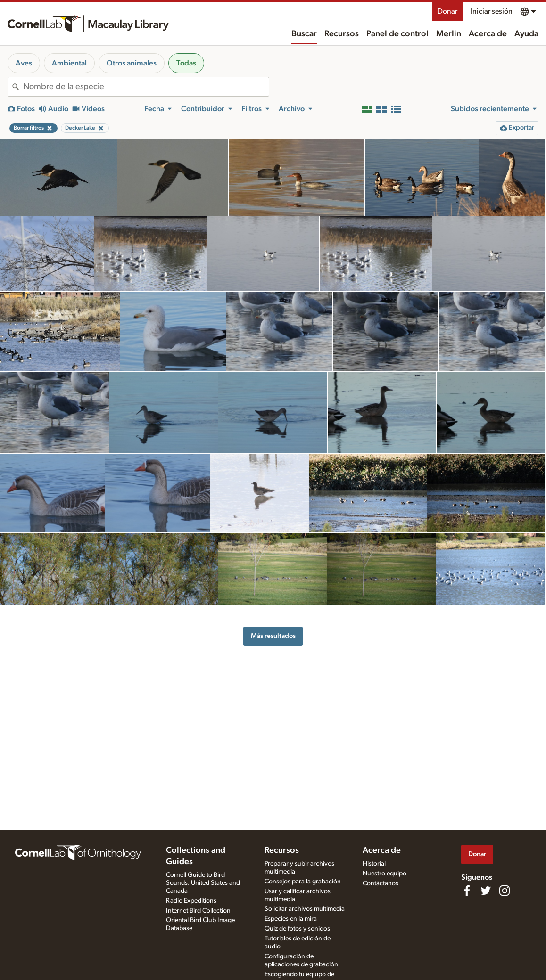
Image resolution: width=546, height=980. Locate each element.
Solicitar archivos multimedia (305, 909)
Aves (24, 63)
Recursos (342, 34)
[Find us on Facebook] (467, 890)
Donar (447, 11)
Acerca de (488, 34)
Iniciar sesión (492, 11)
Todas (186, 63)
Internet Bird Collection (198, 911)
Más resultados (273, 636)
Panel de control (397, 34)
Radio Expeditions (191, 901)
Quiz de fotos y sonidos (297, 929)
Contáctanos (381, 883)
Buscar (304, 34)
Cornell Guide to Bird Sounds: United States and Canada (203, 883)
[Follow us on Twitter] (486, 890)
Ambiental (69, 63)
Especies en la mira (291, 919)
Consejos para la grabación (303, 882)
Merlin (449, 34)
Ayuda (526, 34)
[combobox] (146, 87)
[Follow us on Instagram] (505, 890)
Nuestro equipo (385, 874)
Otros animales (132, 63)
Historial (374, 864)
